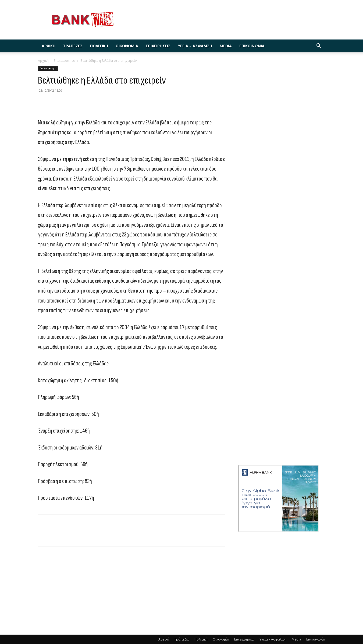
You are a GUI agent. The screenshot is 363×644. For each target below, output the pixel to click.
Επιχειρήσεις (158, 46)
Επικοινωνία (252, 46)
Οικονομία (127, 46)
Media (226, 46)
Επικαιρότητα (65, 61)
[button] (319, 46)
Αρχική (49, 46)
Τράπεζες (73, 46)
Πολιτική (99, 46)
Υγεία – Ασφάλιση (195, 46)
